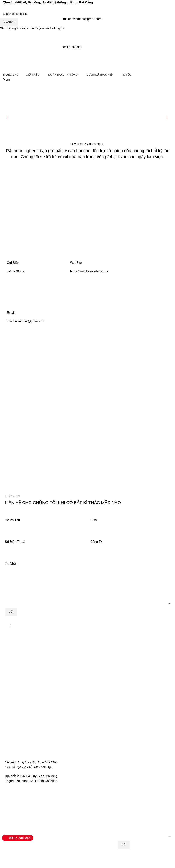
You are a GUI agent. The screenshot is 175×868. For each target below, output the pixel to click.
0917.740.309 (17, 838)
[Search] (87, 14)
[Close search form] (5, 5)
